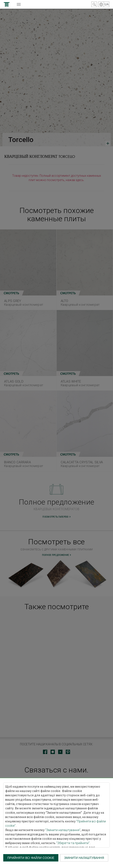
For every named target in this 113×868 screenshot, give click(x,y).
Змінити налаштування (84, 858)
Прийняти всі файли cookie (31, 858)
